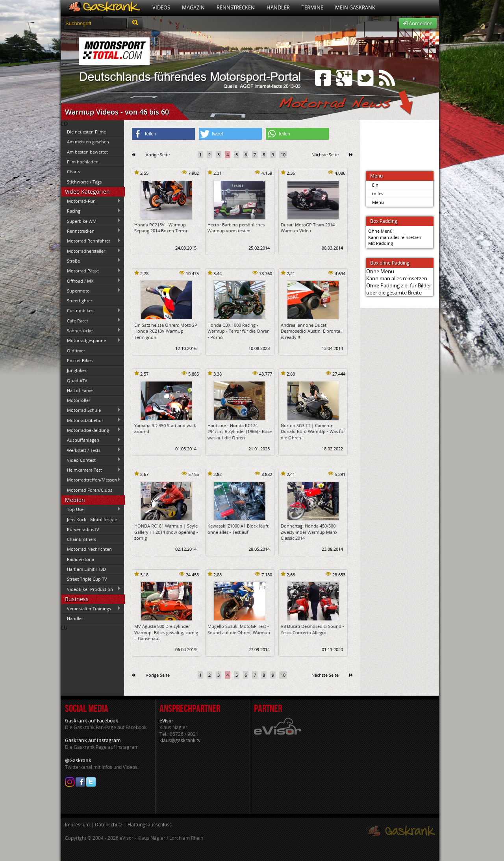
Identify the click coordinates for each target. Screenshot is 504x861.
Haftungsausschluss (150, 825)
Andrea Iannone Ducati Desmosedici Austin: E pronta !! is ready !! (312, 331)
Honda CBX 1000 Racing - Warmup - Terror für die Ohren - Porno (239, 331)
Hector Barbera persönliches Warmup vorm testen (236, 228)
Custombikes (91, 311)
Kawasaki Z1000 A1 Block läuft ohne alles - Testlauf (238, 529)
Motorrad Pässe (91, 271)
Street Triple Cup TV (87, 579)
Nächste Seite (325, 155)
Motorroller (79, 400)
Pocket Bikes (80, 360)
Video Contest (91, 460)
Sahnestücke (91, 330)
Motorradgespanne (91, 341)
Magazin (193, 7)
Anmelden (418, 23)
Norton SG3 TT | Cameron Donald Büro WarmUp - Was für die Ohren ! (313, 431)
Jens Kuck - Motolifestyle (92, 519)
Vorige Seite (158, 155)
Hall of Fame (80, 390)
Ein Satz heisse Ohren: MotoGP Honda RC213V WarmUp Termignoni (166, 331)
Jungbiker (77, 370)
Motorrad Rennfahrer (91, 241)
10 (283, 155)
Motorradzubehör (91, 420)
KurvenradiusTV (83, 529)
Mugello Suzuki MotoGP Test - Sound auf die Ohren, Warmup (239, 629)
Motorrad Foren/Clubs (90, 490)
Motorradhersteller (91, 251)
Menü (378, 202)
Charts (73, 171)
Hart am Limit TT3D (86, 569)
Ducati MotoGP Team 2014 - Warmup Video (309, 228)
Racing (91, 211)
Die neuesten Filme (86, 132)
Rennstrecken (236, 7)
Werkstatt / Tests (91, 450)
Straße (91, 261)
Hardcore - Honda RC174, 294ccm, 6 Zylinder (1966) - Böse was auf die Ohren (240, 431)
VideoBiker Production (91, 589)
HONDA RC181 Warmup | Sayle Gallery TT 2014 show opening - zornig (166, 532)
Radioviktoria (81, 559)
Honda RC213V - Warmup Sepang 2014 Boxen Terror (161, 228)
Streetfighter (80, 301)
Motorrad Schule (91, 410)
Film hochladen (83, 162)
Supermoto (91, 291)
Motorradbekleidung (91, 430)
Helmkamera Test (91, 470)
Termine (312, 7)
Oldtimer (76, 351)
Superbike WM (91, 221)
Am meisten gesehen (88, 142)
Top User (91, 509)
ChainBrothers (82, 539)
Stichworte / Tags (84, 182)
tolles (378, 193)
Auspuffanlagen (91, 440)
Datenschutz (109, 825)
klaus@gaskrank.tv (180, 740)
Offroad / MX (91, 281)
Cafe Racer (91, 320)
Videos (161, 7)
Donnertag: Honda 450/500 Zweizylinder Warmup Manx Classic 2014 (309, 532)
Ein (375, 185)
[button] (163, 134)
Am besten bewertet (87, 152)
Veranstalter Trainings (91, 609)
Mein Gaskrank (355, 7)
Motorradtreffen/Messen (91, 480)
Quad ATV (77, 381)
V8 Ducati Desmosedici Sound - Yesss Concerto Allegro (312, 629)
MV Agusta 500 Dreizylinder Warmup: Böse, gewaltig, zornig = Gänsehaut (166, 632)
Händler (278, 7)
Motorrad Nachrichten (89, 549)
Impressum (77, 825)
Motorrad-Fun (91, 201)
